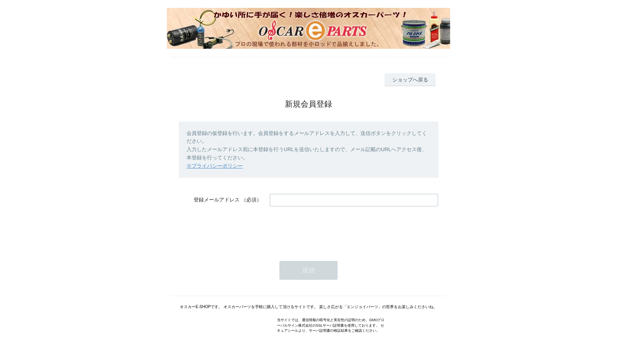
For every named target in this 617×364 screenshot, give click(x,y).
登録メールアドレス (217, 200)
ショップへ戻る (410, 80)
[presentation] (329, 230)
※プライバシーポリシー (215, 166)
